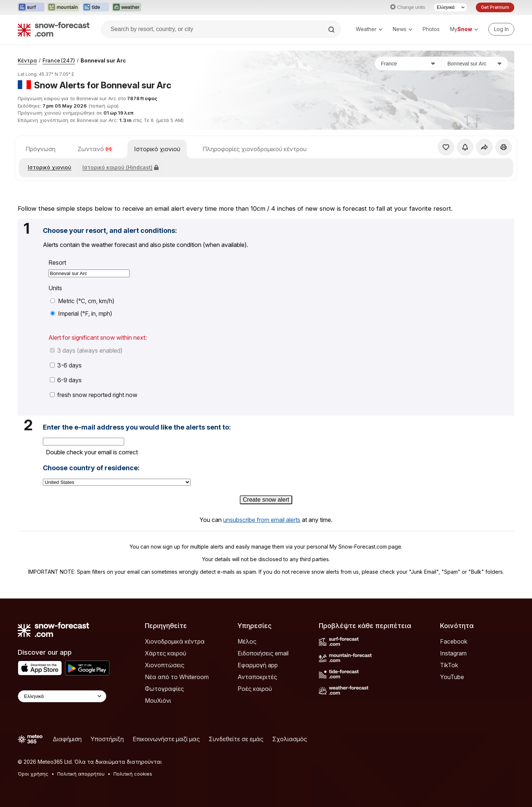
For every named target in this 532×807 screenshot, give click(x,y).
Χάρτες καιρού (166, 653)
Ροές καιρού (255, 689)
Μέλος (247, 641)
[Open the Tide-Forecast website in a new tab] (96, 7)
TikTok (449, 665)
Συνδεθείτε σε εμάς (236, 739)
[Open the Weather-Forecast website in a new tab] (127, 7)
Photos (431, 29)
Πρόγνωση (40, 149)
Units (55, 288)
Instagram (453, 653)
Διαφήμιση (67, 739)
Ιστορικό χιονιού (157, 149)
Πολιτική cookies (133, 774)
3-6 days (66, 365)
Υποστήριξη (107, 739)
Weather (369, 29)
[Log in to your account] (501, 29)
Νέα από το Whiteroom (177, 677)
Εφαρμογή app (258, 665)
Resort (57, 263)
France (59, 60)
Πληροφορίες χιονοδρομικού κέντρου (255, 149)
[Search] (332, 30)
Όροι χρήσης (33, 774)
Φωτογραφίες (164, 689)
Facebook (454, 641)
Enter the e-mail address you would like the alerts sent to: (137, 427)
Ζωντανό (95, 149)
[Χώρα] (408, 64)
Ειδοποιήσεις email (263, 653)
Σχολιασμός (290, 739)
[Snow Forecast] (54, 29)
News (403, 29)
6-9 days (66, 380)
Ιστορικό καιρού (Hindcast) (120, 167)
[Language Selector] (450, 7)
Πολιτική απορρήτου (81, 774)
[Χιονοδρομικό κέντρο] (475, 64)
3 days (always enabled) (86, 350)
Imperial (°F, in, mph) (81, 313)
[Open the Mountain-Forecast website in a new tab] (63, 7)
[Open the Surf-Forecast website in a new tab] (31, 7)
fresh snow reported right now (94, 395)
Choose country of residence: (91, 468)
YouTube (452, 677)
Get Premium (495, 7)
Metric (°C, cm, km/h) (82, 301)
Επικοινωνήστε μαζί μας (166, 739)
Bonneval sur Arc (103, 60)
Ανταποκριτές (257, 677)
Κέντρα (27, 60)
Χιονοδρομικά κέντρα (175, 641)
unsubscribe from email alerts (262, 520)
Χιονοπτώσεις (165, 665)
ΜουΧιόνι (158, 701)
